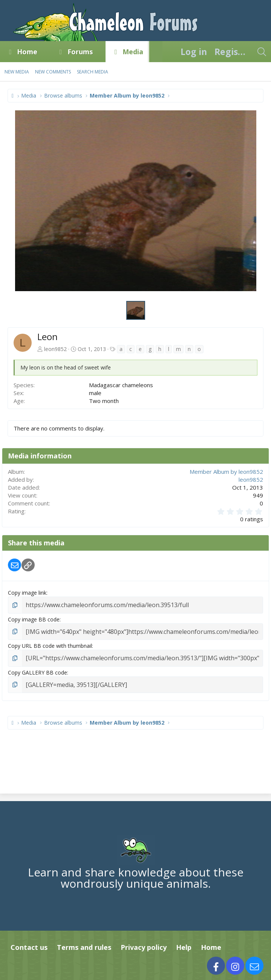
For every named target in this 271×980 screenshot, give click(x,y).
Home (27, 52)
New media (17, 72)
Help (184, 943)
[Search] (262, 52)
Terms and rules (84, 943)
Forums (80, 52)
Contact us (29, 943)
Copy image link (27, 593)
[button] (44, 52)
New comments (53, 72)
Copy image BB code (34, 618)
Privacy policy (144, 943)
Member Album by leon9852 (226, 472)
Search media (93, 72)
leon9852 (55, 349)
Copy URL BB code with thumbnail (50, 644)
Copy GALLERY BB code (38, 669)
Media (133, 52)
